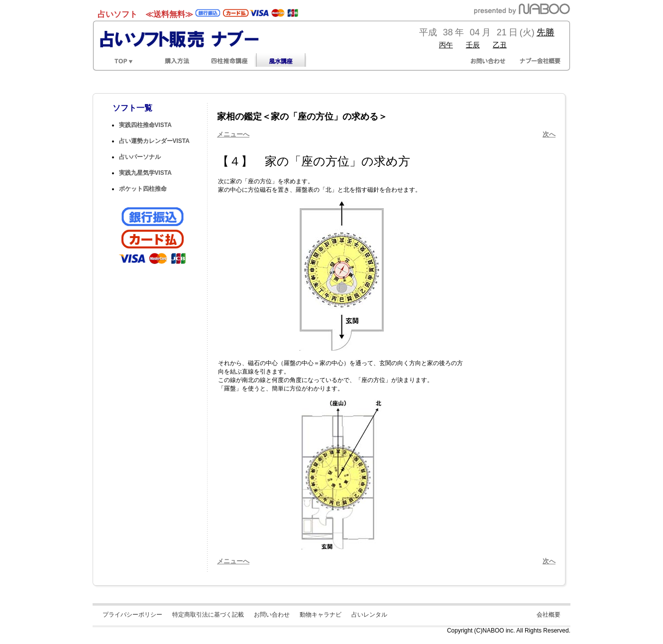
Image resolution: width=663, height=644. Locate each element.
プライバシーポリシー (132, 615)
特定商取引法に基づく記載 (208, 615)
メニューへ (233, 134)
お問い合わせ (272, 615)
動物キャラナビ (321, 615)
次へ (549, 134)
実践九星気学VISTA (145, 173)
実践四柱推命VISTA (145, 125)
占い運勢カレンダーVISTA (154, 141)
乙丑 (500, 45)
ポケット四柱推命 (143, 189)
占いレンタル (369, 615)
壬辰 (473, 45)
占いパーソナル (140, 157)
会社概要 (549, 615)
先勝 (546, 32)
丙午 (446, 45)
